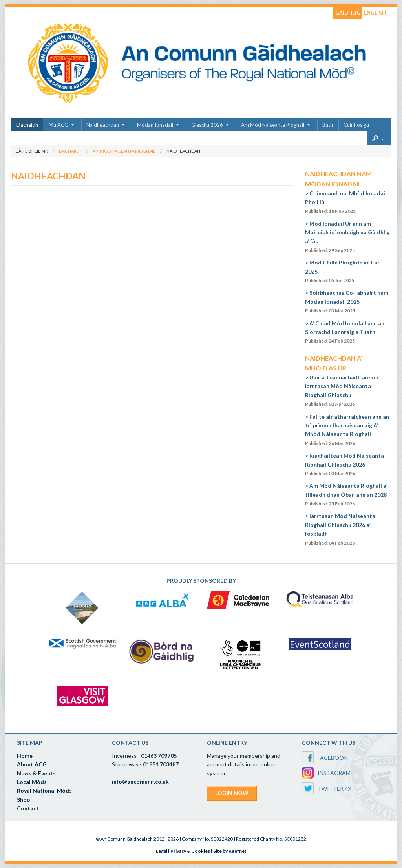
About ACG (32, 764)
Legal (162, 851)
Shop (23, 800)
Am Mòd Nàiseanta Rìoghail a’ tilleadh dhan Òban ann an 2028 (346, 494)
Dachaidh (27, 125)
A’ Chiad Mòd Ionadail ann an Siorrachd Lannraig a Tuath (345, 332)
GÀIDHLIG (348, 13)
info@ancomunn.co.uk (140, 781)
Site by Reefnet (230, 851)
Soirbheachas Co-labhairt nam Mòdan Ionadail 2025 (347, 301)
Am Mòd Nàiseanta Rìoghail (273, 125)
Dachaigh (70, 151)
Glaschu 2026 (207, 125)
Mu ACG (58, 125)
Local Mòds (32, 782)
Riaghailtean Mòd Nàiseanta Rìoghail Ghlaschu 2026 (344, 464)
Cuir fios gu (356, 125)
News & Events (36, 773)
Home (25, 756)
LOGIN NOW (232, 793)
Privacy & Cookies (190, 851)
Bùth (328, 125)
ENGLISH (375, 13)
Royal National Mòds (44, 790)
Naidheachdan (103, 125)
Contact (28, 808)
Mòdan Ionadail (155, 125)
